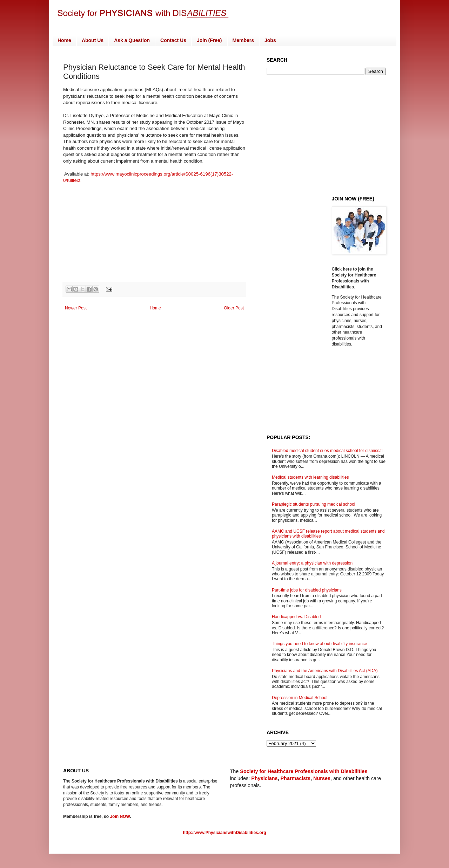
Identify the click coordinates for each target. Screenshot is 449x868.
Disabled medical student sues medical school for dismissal (327, 451)
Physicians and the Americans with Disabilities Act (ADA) (325, 671)
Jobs (270, 40)
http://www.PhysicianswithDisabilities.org (225, 833)
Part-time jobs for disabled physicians (307, 590)
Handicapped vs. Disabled (296, 617)
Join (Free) (209, 40)
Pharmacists (296, 778)
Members (243, 40)
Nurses (322, 778)
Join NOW (120, 816)
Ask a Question (132, 40)
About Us (93, 40)
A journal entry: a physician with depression (312, 563)
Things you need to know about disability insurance (320, 644)
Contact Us (173, 40)
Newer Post (76, 308)
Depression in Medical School (300, 698)
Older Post (234, 308)
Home (64, 40)
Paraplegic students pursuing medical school (313, 504)
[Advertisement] (326, 135)
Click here (343, 269)
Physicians (264, 778)
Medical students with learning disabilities (310, 477)
